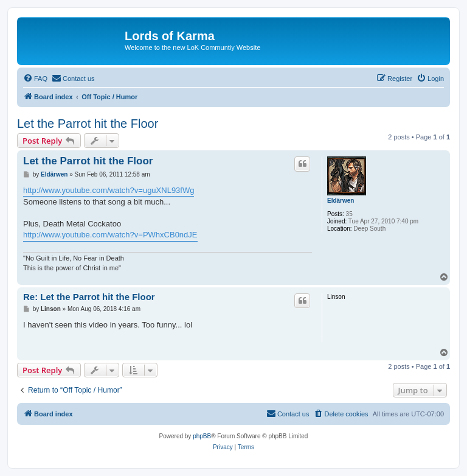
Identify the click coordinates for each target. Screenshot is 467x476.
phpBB (202, 436)
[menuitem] (35, 79)
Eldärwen (341, 201)
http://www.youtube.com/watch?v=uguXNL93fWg (109, 190)
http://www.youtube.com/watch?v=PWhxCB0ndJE (110, 235)
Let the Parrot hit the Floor (88, 124)
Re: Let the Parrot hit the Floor (89, 297)
